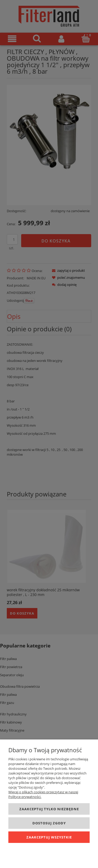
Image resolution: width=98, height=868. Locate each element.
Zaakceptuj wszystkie (49, 837)
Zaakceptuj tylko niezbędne (49, 809)
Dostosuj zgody (49, 823)
